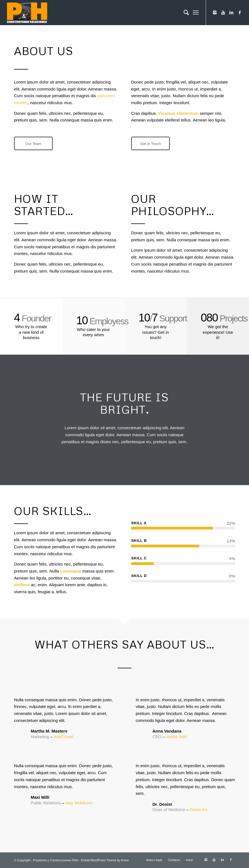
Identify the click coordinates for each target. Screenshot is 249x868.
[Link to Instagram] (215, 13)
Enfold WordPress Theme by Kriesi (105, 860)
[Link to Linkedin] (231, 13)
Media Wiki (176, 737)
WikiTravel (64, 737)
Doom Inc (199, 809)
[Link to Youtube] (223, 13)
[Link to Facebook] (240, 13)
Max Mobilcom (79, 803)
